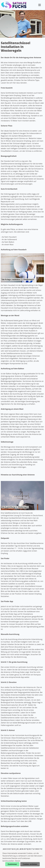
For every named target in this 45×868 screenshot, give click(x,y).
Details (18, 861)
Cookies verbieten (30, 864)
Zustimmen (12, 864)
